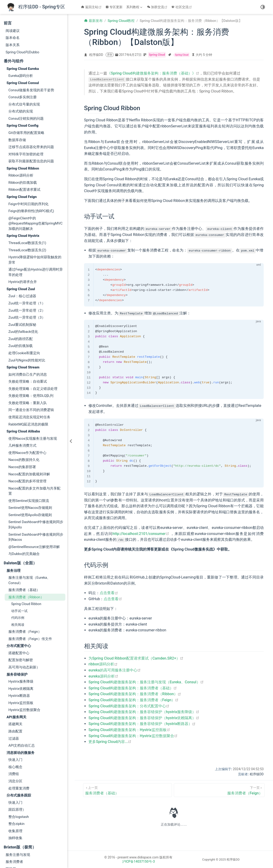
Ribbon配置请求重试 (24, 137)
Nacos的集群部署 (22, 414)
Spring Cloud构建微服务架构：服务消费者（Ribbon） (135, 694)
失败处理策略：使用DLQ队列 (31, 343)
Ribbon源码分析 (21, 123)
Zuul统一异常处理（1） (27, 250)
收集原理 (15, 778)
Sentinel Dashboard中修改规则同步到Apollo (36, 472)
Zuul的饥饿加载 (21, 293)
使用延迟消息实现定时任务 (29, 364)
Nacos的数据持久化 (24, 407)
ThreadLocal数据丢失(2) (27, 197)
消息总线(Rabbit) (19, 852)
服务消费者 (14, 809)
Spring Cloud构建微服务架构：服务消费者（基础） (133, 688)
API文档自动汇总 (22, 693)
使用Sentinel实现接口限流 (29, 448)
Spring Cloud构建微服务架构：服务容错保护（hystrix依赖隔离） (144, 717)
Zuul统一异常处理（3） (27, 265)
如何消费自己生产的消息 (28, 322)
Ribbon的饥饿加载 (23, 130)
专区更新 (114, 7)
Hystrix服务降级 (21, 629)
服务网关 (13, 837)
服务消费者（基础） (24, 537)
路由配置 (15, 678)
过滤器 (14, 686)
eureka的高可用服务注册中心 (115, 670)
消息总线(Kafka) (18, 859)
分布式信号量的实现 (24, 51)
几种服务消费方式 (22, 393)
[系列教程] (135, 7)
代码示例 (18, 565)
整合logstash (19, 764)
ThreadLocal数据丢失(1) (27, 190)
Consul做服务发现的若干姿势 (31, 37)
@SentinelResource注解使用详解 (34, 494)
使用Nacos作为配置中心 (27, 400)
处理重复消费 (19, 735)
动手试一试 (19, 558)
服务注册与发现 (18, 802)
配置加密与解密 (21, 607)
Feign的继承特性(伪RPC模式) (31, 158)
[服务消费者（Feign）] (219, 790)
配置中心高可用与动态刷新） (28, 830)
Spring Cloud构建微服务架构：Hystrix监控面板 (129, 730)
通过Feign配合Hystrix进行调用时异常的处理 (36, 219)
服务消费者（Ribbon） (26, 544)
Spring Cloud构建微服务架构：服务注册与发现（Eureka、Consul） (146, 682)
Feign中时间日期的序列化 (28, 151)
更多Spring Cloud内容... (110, 741)
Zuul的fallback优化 (23, 279)
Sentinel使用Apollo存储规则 (30, 462)
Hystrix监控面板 (21, 650)
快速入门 (15, 707)
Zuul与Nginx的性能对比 (27, 307)
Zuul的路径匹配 (21, 286)
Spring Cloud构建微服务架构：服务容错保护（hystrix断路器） (142, 723)
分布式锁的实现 (21, 58)
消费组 (14, 721)
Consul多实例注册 (23, 44)
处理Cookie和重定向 (24, 300)
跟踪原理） (17, 757)
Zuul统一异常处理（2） (27, 258)
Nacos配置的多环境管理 (27, 428)
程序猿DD (96, 55)
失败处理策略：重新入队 (28, 350)
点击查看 (109, 593)
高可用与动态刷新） (24, 614)
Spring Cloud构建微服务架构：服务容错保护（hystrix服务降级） (144, 712)
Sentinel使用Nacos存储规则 (30, 455)
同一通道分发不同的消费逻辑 (31, 357)
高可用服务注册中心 (21, 844)
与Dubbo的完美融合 (24, 501)
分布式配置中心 (18, 823)
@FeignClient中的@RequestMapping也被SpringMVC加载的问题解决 (35, 171)
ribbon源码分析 (103, 664)
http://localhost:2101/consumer (141, 533)
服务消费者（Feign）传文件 (30, 586)
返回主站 (92, 7)
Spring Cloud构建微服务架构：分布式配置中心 (129, 706)
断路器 (11, 816)
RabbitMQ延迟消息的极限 (28, 371)
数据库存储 (17, 87)
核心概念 (15, 714)
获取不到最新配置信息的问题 (31, 108)
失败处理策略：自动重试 (28, 329)
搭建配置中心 (19, 600)
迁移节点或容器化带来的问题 (31, 94)
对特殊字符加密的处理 (26, 101)
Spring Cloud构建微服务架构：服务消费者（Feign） (133, 700)
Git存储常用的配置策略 (26, 80)
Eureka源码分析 (21, 23)
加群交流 (158, 7)
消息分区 (15, 728)
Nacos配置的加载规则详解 (29, 421)
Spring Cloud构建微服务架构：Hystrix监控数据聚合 (133, 735)
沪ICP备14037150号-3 (138, 861)
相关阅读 (18, 572)
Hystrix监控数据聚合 (24, 657)
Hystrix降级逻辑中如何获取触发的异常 (35, 207)
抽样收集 (15, 785)
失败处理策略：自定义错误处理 (33, 336)
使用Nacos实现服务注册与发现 (33, 386)
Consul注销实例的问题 (26, 66)
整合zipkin (16, 771)
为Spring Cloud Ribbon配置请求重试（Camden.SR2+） (136, 658)
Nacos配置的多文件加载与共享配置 (34, 438)
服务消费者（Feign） (25, 579)
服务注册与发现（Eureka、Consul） (29, 527)
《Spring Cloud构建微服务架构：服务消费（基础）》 (153, 73)
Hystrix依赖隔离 (21, 636)
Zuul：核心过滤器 (22, 243)
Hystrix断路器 (19, 643)
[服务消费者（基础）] (128, 790)
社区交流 (182, 7)
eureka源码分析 (103, 676)
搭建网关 (15, 671)
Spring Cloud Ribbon (26, 551)
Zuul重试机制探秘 (22, 272)
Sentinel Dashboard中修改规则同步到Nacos (36, 484)
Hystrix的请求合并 (23, 229)
